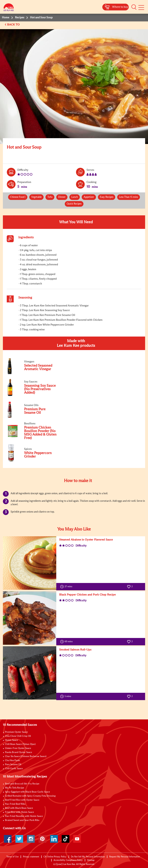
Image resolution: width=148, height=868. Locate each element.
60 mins (67, 642)
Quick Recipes (74, 204)
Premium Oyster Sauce (16, 732)
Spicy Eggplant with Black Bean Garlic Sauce (27, 792)
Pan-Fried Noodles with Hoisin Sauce (24, 816)
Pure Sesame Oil (13, 765)
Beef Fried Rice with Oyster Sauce (22, 800)
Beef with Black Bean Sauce (19, 808)
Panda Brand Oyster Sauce (18, 752)
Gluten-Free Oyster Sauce (18, 748)
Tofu (50, 197)
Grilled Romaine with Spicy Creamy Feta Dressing (30, 796)
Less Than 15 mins (129, 197)
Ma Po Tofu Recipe (15, 788)
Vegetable (36, 197)
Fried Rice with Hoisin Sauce (19, 812)
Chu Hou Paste (12, 761)
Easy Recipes (107, 197)
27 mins (67, 587)
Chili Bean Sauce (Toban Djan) (20, 744)
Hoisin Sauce (11, 740)
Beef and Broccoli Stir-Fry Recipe (22, 784)
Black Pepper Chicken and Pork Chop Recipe (87, 595)
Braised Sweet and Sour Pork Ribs (22, 820)
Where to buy (120, 7)
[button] (134, 7)
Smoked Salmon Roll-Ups (75, 650)
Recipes (20, 18)
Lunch (75, 197)
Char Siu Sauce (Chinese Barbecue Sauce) (26, 756)
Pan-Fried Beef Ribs (15, 804)
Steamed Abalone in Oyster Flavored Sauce (86, 540)
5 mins (66, 696)
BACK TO (14, 25)
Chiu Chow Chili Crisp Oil (18, 736)
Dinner (62, 197)
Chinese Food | (18, 197)
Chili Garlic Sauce (14, 769)
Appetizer (89, 197)
